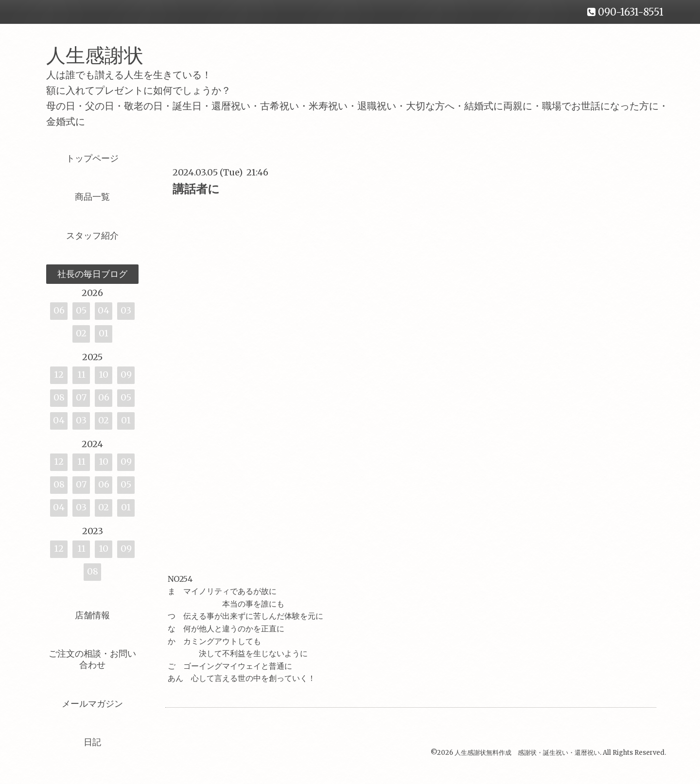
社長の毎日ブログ (92, 274)
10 (104, 375)
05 (81, 310)
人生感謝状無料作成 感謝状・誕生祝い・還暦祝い (527, 753)
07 (81, 397)
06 (59, 310)
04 (104, 310)
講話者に (196, 189)
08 (59, 397)
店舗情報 (92, 615)
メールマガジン (92, 704)
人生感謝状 (105, 55)
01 (104, 333)
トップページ (92, 158)
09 (126, 375)
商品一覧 (92, 197)
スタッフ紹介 (92, 235)
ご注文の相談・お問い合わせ (92, 659)
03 (126, 310)
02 (81, 333)
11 (81, 375)
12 (59, 375)
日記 (92, 742)
